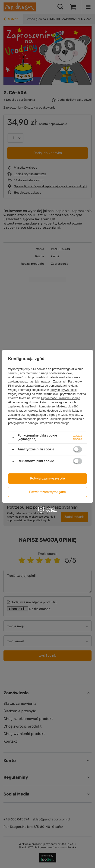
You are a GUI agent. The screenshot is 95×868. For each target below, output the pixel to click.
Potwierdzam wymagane (47, 492)
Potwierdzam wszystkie (47, 478)
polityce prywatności (63, 390)
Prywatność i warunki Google (61, 398)
